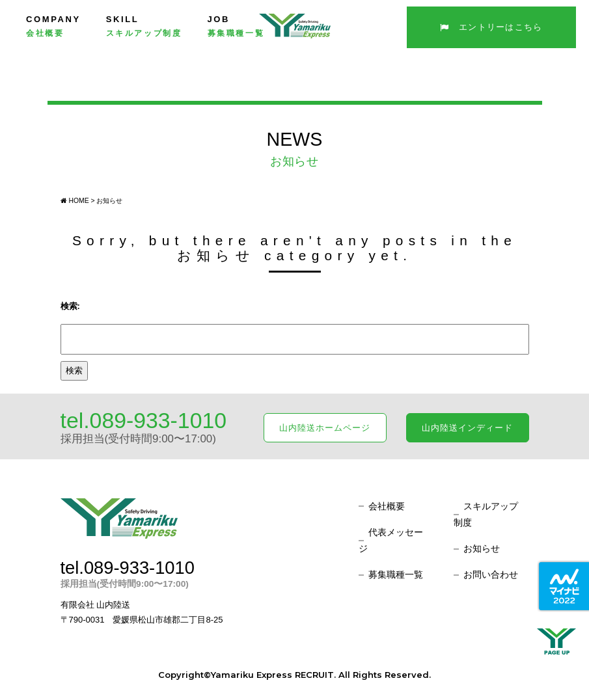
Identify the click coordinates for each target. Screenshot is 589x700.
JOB (236, 26)
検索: (70, 306)
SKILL (144, 26)
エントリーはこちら (491, 27)
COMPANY (53, 26)
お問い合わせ (491, 574)
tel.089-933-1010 (144, 420)
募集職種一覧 (396, 574)
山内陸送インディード (467, 428)
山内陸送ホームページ (325, 428)
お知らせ (482, 548)
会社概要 (387, 506)
